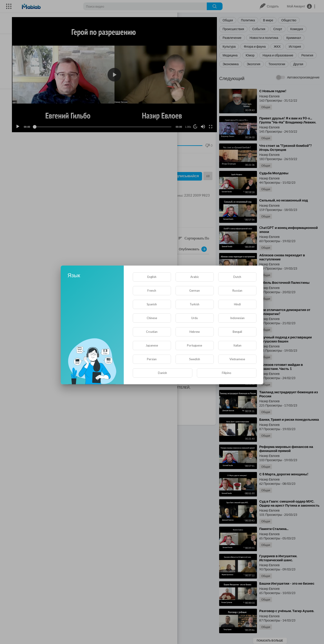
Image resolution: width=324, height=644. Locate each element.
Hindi (237, 304)
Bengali (237, 332)
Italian (237, 345)
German (195, 291)
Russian (237, 291)
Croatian (152, 332)
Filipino (227, 373)
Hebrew (195, 332)
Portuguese (195, 345)
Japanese (152, 345)
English (152, 277)
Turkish (195, 304)
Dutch (237, 277)
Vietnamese (237, 359)
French (152, 291)
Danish (162, 373)
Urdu (195, 318)
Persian (152, 359)
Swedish (195, 359)
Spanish (152, 304)
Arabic (195, 277)
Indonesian (237, 318)
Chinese (152, 318)
